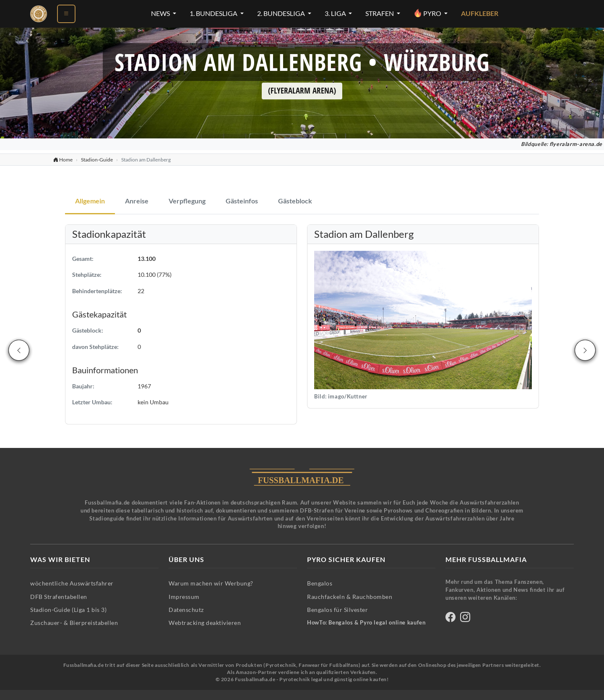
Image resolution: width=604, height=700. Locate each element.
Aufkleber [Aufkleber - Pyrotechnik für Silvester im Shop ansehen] (480, 13)
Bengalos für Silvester (337, 610)
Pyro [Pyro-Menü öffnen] (428, 13)
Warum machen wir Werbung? (211, 583)
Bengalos (320, 583)
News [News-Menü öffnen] (161, 13)
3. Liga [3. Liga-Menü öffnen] (336, 13)
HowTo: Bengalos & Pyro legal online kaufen (366, 623)
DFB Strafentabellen (59, 597)
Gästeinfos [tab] (242, 201)
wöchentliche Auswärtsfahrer (72, 583)
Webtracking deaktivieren (205, 623)
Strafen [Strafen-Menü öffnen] (380, 13)
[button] (423, 319)
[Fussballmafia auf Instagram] (465, 618)
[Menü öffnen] (66, 14)
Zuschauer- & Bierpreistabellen (74, 623)
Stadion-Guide (97, 160)
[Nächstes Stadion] (585, 350)
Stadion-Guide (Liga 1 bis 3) (68, 610)
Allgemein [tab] (90, 201)
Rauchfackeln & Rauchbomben (350, 597)
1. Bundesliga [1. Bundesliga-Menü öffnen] (214, 13)
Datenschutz (186, 610)
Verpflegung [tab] (187, 201)
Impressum (184, 597)
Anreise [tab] (137, 201)
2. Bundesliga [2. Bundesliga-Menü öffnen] (282, 13)
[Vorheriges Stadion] (19, 350)
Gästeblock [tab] (295, 201)
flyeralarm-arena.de (576, 144)
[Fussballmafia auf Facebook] (450, 618)
